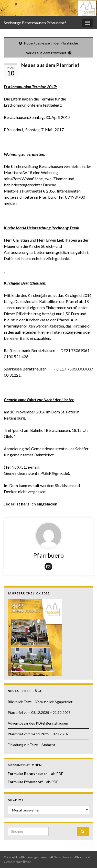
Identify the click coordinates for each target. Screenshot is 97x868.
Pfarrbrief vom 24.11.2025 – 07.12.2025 (39, 734)
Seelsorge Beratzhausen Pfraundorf (35, 23)
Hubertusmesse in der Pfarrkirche (51, 43)
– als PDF (55, 774)
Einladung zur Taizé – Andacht (31, 745)
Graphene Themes (45, 862)
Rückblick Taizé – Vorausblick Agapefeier (40, 702)
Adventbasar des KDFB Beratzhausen (38, 723)
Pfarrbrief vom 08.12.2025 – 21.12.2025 (39, 712)
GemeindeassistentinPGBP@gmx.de (36, 473)
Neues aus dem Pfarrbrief (46, 53)
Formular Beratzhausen (28, 774)
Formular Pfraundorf (25, 782)
